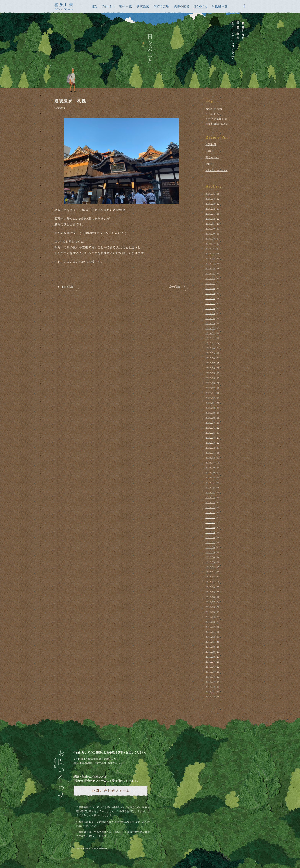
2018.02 (210, 687)
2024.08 (210, 298)
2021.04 (210, 497)
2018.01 (210, 692)
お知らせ (211, 109)
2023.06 (210, 368)
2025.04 (210, 259)
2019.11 (210, 582)
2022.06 (210, 428)
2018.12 (210, 637)
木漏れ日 (211, 144)
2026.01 (210, 214)
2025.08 (210, 239)
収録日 (210, 164)
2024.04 (210, 318)
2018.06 (210, 667)
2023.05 (210, 373)
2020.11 (210, 522)
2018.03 (210, 682)
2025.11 (210, 224)
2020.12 (210, 517)
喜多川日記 (212, 124)
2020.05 (210, 552)
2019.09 (210, 592)
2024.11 (210, 283)
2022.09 (210, 413)
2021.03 (210, 502)
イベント (211, 114)
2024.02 (210, 328)
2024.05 (210, 313)
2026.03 (210, 204)
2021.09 (210, 473)
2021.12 (210, 458)
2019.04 (210, 617)
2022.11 (210, 403)
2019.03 (210, 622)
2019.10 (210, 587)
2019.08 (210, 597)
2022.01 (210, 453)
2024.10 (210, 288)
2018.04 (210, 677)
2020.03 (210, 562)
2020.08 (210, 537)
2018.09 (210, 652)
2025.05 (210, 254)
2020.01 (210, 572)
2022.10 (210, 408)
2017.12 (210, 697)
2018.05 (210, 672)
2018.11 (210, 642)
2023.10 (210, 348)
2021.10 (210, 468)
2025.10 (210, 229)
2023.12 (210, 338)
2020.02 (210, 567)
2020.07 (210, 542)
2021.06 (210, 488)
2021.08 (210, 478)
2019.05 (210, 612)
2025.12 (210, 219)
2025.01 (210, 273)
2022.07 (210, 423)
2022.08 (210, 418)
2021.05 (210, 492)
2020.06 (210, 547)
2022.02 (210, 448)
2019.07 (210, 602)
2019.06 (210, 607)
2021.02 (210, 507)
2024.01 (210, 333)
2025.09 (210, 234)
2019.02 (210, 627)
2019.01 (210, 632)
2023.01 (210, 393)
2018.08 (210, 657)
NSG (208, 151)
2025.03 (210, 264)
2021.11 (210, 463)
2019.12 (210, 577)
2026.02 (210, 209)
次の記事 (175, 287)
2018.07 (210, 662)
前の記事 (68, 287)
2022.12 (210, 398)
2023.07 (210, 363)
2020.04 (210, 557)
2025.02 (210, 268)
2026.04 (210, 199)
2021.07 (210, 483)
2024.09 (210, 293)
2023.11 (210, 343)
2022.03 (210, 443)
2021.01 (210, 512)
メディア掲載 (214, 119)
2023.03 (210, 383)
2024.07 (210, 303)
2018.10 (210, 647)
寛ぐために (212, 157)
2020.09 (210, 532)
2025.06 (210, 249)
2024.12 (210, 278)
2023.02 (210, 388)
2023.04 (210, 378)
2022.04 (210, 438)
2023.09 (210, 353)
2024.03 (210, 323)
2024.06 (210, 308)
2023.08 (210, 358)
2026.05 (210, 194)
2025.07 (210, 244)
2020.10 (210, 527)
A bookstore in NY (216, 170)
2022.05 (210, 433)
